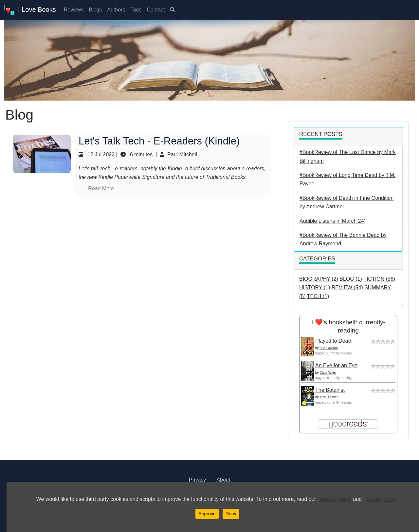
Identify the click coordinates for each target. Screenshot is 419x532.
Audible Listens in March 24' (332, 221)
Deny (231, 514)
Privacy (197, 480)
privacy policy (336, 499)
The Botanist (330, 390)
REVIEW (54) (347, 287)
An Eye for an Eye (336, 365)
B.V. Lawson (328, 348)
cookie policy (381, 499)
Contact (156, 10)
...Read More (99, 189)
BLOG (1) (351, 279)
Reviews (74, 10)
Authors (116, 10)
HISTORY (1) (315, 287)
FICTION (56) (379, 279)
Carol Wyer (328, 373)
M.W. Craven (329, 397)
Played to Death (334, 341)
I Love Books (30, 10)
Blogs (95, 10)
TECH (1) (318, 296)
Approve (207, 514)
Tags (136, 10)
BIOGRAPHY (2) (319, 279)
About (223, 480)
